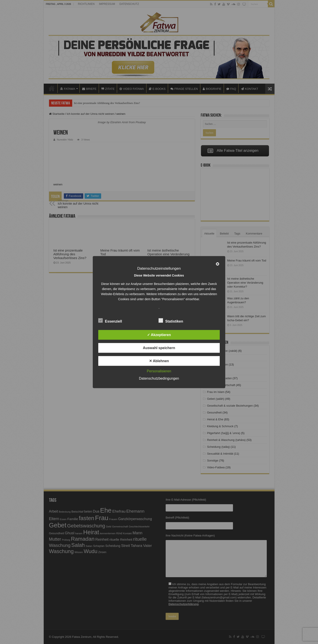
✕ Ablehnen (159, 361)
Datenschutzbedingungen (159, 378)
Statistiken (171, 320)
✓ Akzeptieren (159, 335)
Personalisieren (159, 371)
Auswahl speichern (159, 348)
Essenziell (110, 320)
